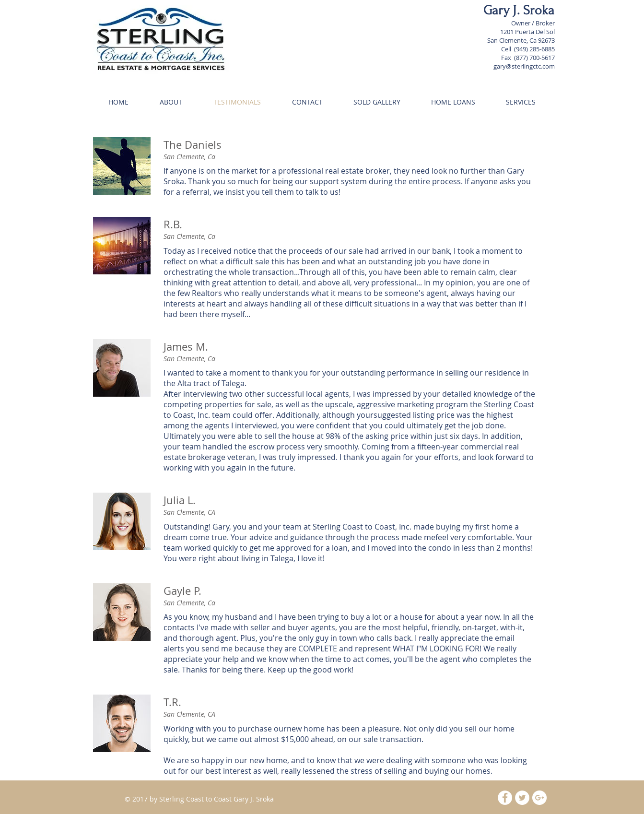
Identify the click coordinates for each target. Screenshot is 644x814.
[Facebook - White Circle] (505, 798)
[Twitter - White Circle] (522, 798)
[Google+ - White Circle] (539, 798)
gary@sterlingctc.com (524, 66)
